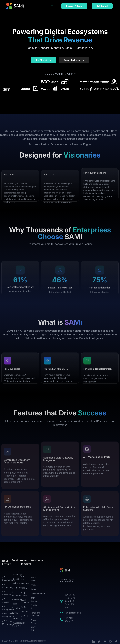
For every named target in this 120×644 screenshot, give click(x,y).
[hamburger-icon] (52, 6)
